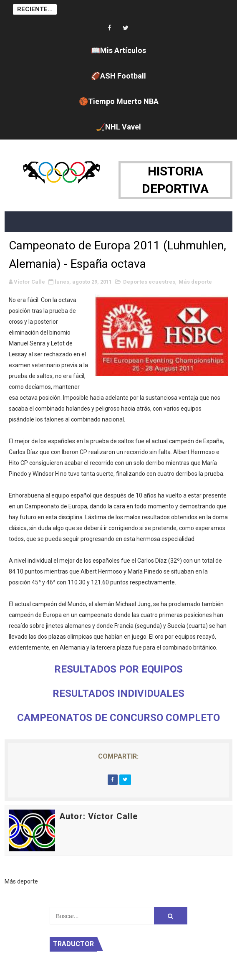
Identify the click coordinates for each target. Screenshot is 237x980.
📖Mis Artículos (118, 50)
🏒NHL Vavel (118, 127)
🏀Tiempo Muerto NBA (119, 101)
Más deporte (195, 282)
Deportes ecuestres (149, 282)
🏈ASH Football (118, 76)
